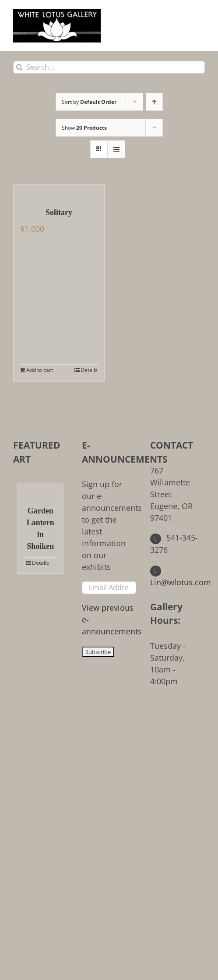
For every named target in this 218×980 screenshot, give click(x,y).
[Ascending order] (154, 102)
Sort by (89, 102)
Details (89, 370)
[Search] (19, 67)
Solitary (59, 212)
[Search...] (109, 67)
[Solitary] (59, 191)
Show (84, 128)
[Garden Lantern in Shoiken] (40, 490)
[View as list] (116, 149)
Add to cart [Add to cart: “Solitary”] (40, 370)
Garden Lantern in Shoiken (40, 529)
